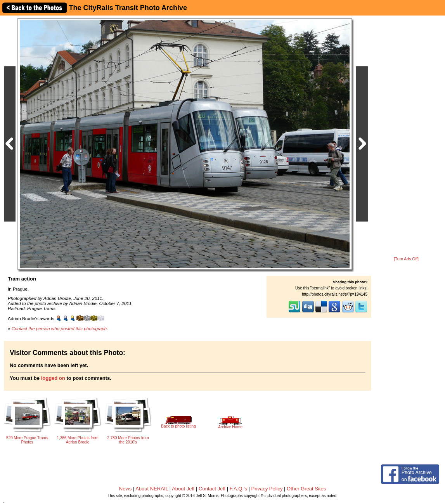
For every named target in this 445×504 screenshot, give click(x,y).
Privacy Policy (267, 489)
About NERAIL (152, 489)
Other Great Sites (306, 489)
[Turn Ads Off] (406, 259)
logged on (53, 378)
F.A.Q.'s (238, 489)
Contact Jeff (212, 489)
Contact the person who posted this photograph (59, 328)
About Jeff (183, 489)
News (126, 489)
